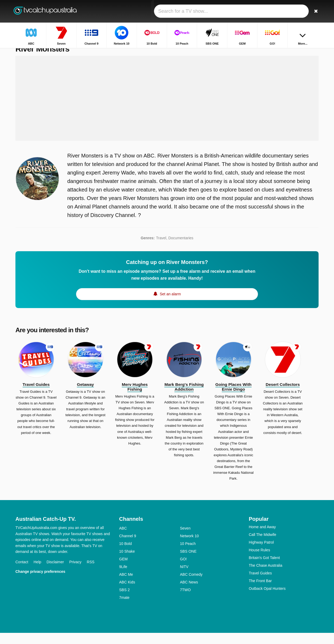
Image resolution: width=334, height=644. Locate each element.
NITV (184, 578)
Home (287, 52)
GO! (183, 570)
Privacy (75, 573)
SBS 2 (124, 601)
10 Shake (127, 562)
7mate (124, 609)
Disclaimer (55, 573)
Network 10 (189, 547)
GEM (123, 570)
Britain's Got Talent (264, 569)
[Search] (313, 11)
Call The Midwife (263, 546)
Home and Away (262, 538)
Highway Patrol (261, 553)
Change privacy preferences (40, 583)
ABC (123, 539)
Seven (185, 539)
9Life (123, 578)
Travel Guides (260, 584)
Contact (22, 573)
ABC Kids (127, 593)
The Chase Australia (266, 577)
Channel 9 (128, 547)
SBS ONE (188, 562)
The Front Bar (260, 592)
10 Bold (125, 555)
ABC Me (126, 586)
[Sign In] (295, 11)
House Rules (260, 561)
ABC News (189, 593)
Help (37, 573)
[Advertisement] (167, 109)
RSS (91, 573)
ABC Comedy (191, 586)
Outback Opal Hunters (267, 600)
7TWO (185, 601)
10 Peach (188, 555)
